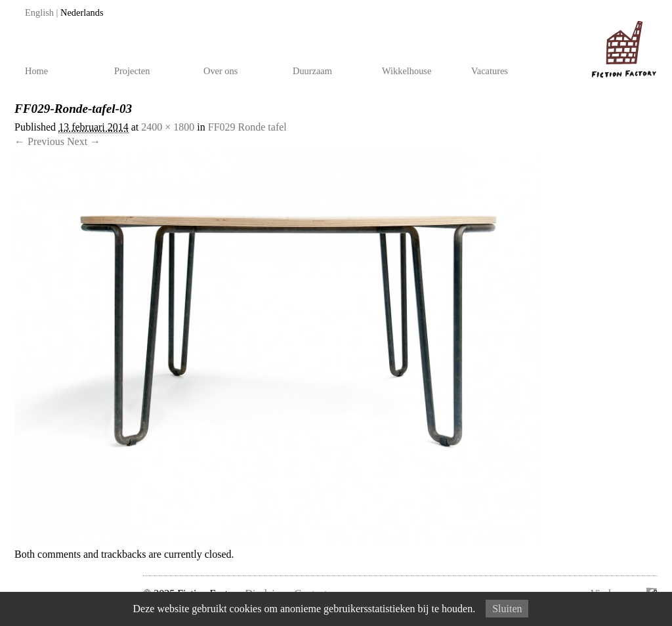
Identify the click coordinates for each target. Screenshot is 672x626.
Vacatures (490, 71)
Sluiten (507, 609)
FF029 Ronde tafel (247, 127)
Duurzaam (312, 71)
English (39, 12)
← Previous (39, 141)
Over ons (220, 71)
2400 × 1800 (168, 127)
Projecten (132, 71)
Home (36, 71)
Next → (84, 141)
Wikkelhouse (407, 71)
